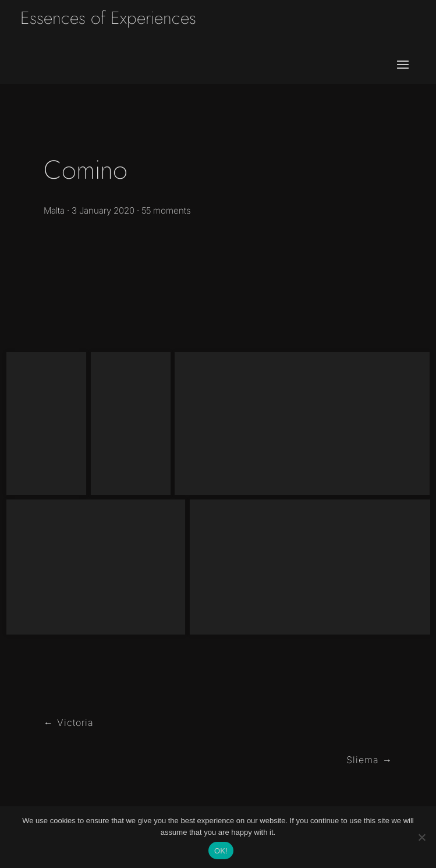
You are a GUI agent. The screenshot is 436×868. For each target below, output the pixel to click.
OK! (221, 851)
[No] (421, 837)
